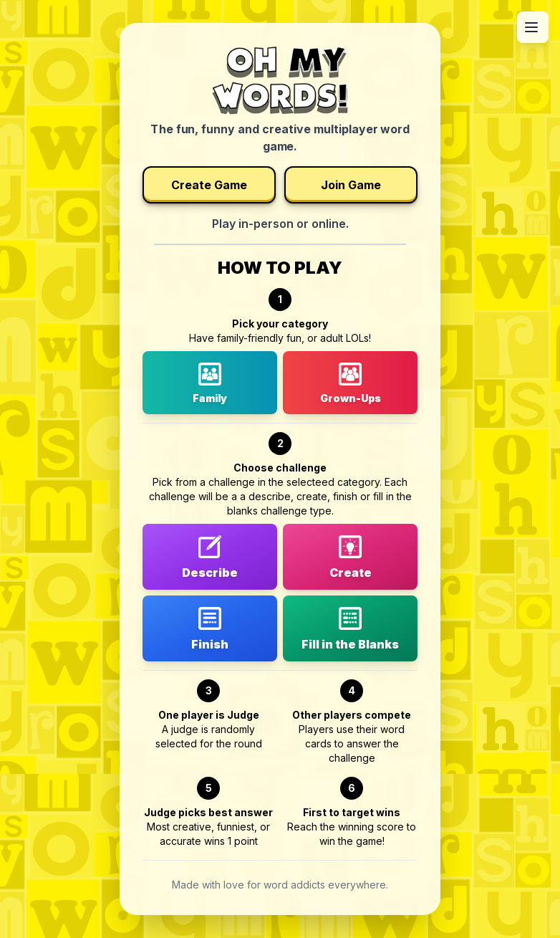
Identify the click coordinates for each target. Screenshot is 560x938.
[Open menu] (533, 27)
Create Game (209, 185)
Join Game (351, 185)
